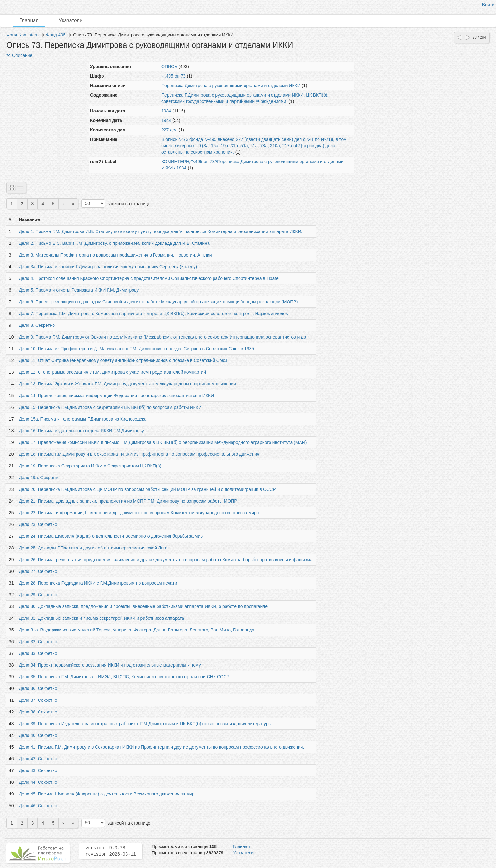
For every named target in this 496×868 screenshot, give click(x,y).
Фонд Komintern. (23, 35)
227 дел (169, 130)
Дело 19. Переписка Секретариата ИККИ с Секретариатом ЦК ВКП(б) (90, 466)
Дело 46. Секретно (38, 806)
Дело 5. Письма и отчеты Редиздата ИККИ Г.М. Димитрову (79, 290)
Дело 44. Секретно (38, 782)
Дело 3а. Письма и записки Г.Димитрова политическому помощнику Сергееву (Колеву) (108, 267)
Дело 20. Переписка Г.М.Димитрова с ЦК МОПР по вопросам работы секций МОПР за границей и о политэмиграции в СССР (147, 489)
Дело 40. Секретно (38, 735)
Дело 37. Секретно (38, 700)
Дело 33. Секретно (38, 653)
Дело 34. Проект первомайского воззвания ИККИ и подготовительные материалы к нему (110, 665)
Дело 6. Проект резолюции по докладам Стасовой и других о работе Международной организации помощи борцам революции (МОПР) (158, 302)
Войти (488, 5)
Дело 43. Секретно (38, 770)
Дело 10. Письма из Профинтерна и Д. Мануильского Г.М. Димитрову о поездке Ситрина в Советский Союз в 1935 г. (138, 349)
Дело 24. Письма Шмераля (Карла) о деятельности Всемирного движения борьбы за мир (111, 536)
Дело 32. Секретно (38, 642)
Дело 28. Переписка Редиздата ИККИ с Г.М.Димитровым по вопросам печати (98, 583)
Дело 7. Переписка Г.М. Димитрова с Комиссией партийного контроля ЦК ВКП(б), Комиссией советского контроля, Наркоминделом (154, 314)
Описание (19, 55)
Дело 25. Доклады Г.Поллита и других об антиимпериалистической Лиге (93, 548)
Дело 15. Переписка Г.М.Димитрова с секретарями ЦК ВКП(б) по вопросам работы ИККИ (110, 407)
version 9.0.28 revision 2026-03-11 (111, 851)
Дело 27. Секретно (38, 571)
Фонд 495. (56, 35)
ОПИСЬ (169, 67)
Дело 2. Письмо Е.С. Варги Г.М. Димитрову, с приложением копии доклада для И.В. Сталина (114, 243)
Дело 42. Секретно (38, 759)
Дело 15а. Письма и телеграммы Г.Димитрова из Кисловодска (83, 419)
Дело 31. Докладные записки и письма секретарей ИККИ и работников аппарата (102, 618)
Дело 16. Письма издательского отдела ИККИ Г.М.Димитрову (81, 431)
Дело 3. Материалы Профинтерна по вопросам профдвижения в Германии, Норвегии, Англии (115, 255)
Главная (29, 20)
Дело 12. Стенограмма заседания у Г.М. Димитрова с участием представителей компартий (113, 372)
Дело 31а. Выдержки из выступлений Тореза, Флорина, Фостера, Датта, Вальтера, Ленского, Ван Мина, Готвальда (137, 630)
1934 (166, 111)
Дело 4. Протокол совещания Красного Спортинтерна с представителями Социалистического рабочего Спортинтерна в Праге (149, 278)
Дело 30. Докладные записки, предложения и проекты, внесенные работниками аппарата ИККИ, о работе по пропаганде (143, 606)
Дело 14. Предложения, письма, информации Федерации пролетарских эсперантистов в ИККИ (117, 396)
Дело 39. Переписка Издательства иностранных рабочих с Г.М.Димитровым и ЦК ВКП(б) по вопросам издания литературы (145, 724)
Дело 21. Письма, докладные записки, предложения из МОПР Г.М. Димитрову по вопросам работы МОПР (128, 501)
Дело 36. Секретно (38, 688)
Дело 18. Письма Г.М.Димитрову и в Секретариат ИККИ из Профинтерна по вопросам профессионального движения (139, 454)
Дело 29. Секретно (38, 595)
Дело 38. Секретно (38, 712)
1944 (166, 120)
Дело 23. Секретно (38, 524)
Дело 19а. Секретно (39, 478)
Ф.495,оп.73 (174, 76)
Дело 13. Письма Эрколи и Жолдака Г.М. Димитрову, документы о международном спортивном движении (127, 384)
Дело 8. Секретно (37, 325)
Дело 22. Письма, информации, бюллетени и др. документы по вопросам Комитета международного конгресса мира (139, 513)
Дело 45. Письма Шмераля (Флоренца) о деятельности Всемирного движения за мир (107, 794)
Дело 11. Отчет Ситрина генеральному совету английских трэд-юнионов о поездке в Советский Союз (123, 360)
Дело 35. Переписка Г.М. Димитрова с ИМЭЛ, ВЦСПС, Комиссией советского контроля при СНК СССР (124, 677)
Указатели (71, 20)
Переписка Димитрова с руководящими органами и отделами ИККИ (231, 86)
